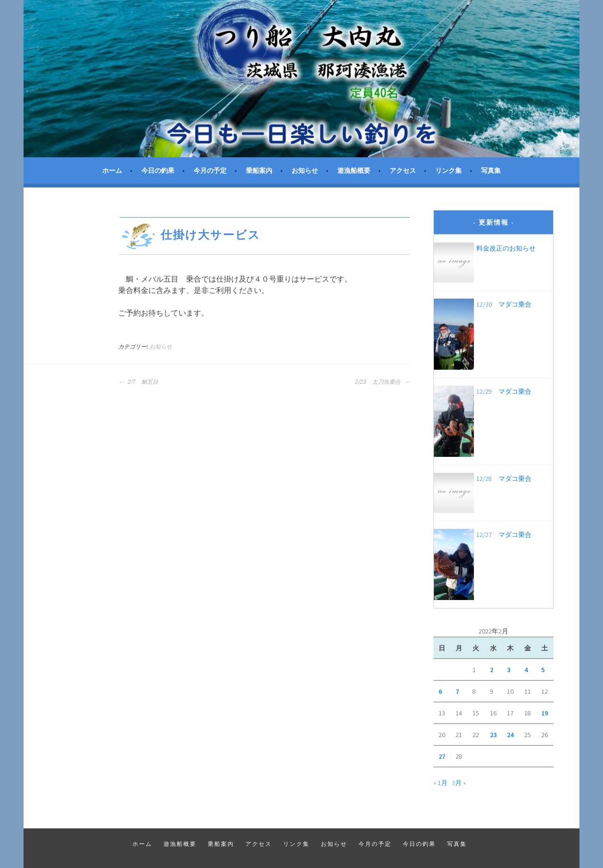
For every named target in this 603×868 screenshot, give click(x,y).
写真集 (491, 170)
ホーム (112, 170)
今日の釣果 (158, 170)
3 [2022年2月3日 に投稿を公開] (509, 670)
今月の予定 (210, 170)
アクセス (403, 170)
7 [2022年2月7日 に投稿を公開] (457, 691)
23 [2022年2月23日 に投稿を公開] (493, 735)
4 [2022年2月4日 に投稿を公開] (526, 670)
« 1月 (440, 783)
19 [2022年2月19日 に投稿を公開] (545, 713)
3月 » (459, 783)
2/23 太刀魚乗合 (383, 382)
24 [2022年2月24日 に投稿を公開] (510, 735)
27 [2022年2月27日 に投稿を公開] (442, 756)
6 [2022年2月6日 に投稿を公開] (440, 691)
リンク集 (448, 170)
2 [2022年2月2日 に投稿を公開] (492, 670)
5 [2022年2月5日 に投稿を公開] (543, 670)
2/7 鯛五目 (138, 382)
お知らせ (305, 170)
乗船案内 (259, 170)
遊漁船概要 (354, 170)
